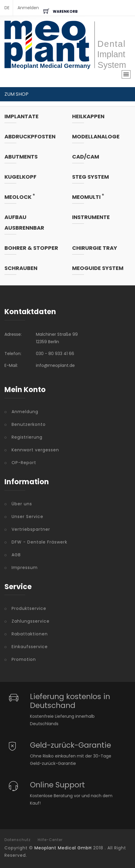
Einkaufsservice (30, 647)
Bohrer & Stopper (31, 248)
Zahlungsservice (31, 621)
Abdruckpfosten (30, 136)
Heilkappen (88, 116)
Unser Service (27, 517)
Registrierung (27, 437)
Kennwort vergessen (35, 450)
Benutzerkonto (29, 424)
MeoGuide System (98, 268)
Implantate (22, 116)
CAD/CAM (86, 157)
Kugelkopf (20, 177)
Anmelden (28, 8)
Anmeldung (25, 412)
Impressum (25, 568)
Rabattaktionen (30, 634)
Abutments (21, 157)
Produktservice (29, 608)
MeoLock (20, 197)
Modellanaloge (96, 136)
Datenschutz (18, 840)
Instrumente (91, 217)
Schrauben (21, 268)
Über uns (22, 504)
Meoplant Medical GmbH (63, 848)
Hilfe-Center (50, 840)
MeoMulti (88, 197)
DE (7, 8)
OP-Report (24, 463)
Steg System (90, 177)
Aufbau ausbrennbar (24, 222)
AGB (16, 555)
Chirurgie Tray (95, 248)
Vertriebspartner (31, 529)
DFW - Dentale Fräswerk (39, 542)
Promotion (24, 659)
